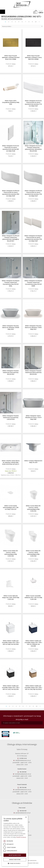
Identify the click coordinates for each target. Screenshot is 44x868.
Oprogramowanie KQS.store (31, 863)
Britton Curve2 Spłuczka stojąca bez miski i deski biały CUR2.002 (11, 597)
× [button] (26, 817)
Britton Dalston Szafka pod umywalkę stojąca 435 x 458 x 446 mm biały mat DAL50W (11, 642)
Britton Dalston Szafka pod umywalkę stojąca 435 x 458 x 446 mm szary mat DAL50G (11, 687)
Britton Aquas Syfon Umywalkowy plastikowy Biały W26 (11, 102)
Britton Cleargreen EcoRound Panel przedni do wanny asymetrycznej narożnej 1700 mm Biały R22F (33, 193)
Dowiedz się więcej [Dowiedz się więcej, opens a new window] (21, 837)
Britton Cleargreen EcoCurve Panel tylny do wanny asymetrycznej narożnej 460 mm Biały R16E (11, 148)
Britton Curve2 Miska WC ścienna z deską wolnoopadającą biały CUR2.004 (33, 553)
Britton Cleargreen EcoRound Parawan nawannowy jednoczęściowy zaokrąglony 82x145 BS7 (11, 238)
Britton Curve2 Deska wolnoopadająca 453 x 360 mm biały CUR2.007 (11, 507)
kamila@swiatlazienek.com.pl (23, 774)
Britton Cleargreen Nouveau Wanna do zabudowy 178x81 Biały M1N (33, 327)
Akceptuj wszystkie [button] (15, 855)
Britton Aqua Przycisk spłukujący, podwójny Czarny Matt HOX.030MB (33, 57)
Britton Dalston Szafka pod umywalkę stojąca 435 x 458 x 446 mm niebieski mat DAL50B (33, 643)
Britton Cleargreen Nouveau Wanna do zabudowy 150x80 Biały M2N (11, 327)
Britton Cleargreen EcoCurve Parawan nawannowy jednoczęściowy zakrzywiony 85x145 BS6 (33, 148)
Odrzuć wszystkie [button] (15, 860)
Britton (14, 64)
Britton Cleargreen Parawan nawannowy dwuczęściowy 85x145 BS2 (11, 372)
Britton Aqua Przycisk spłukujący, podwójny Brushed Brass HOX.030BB (11, 57)
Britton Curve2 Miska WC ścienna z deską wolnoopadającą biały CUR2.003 (11, 553)
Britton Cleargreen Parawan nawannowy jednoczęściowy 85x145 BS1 (33, 372)
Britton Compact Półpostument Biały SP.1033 (33, 462)
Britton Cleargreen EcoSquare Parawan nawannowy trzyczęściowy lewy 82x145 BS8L (11, 283)
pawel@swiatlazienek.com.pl (23, 790)
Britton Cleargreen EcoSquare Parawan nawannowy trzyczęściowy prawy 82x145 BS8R (33, 283)
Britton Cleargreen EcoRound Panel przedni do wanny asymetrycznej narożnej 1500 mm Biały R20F (11, 193)
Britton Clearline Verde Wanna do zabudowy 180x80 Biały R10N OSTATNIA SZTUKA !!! (11, 462)
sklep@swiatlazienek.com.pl (23, 760)
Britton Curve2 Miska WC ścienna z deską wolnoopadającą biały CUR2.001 (33, 508)
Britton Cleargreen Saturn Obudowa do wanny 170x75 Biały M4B (33, 417)
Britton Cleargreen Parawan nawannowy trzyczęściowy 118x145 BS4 (11, 417)
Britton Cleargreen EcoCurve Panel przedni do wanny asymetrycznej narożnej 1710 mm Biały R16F (33, 103)
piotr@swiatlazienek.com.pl (23, 813)
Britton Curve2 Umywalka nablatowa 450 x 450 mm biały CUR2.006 (33, 597)
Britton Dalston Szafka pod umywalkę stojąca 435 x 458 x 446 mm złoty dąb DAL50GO (33, 687)
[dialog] (15, 841)
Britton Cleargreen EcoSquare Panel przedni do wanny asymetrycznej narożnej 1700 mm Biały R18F (33, 238)
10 (36, 22)
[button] (15, 863)
